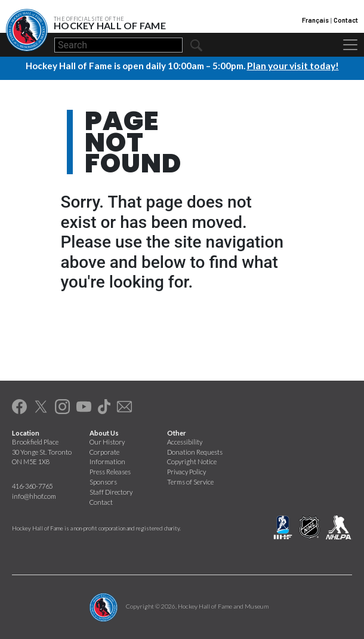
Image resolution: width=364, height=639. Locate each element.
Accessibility (185, 441)
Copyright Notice (192, 461)
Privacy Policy (186, 472)
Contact (346, 20)
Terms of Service (190, 481)
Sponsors (103, 481)
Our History (107, 441)
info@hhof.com (34, 496)
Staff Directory (111, 491)
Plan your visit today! (293, 66)
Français (315, 20)
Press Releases (110, 472)
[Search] (118, 45)
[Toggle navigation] (350, 45)
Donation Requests (195, 451)
